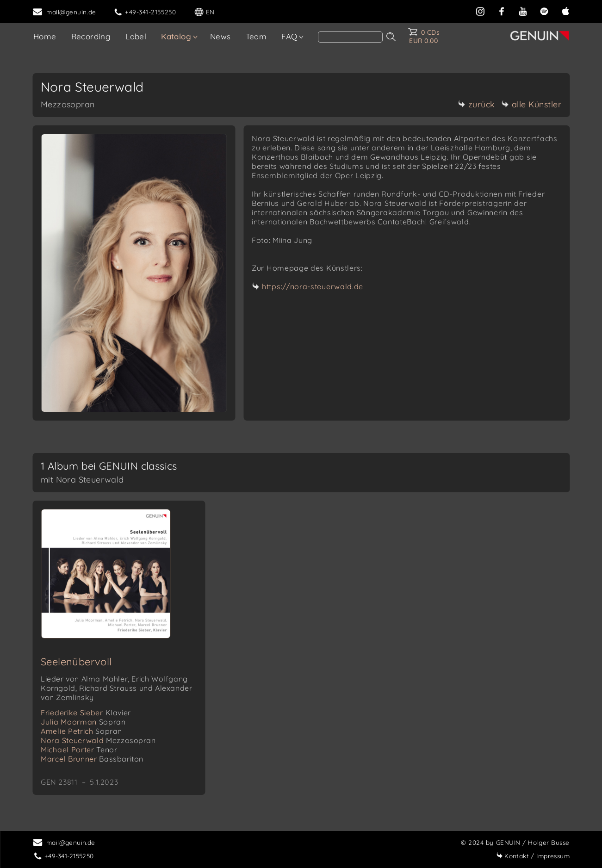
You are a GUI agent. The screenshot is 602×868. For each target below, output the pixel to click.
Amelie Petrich (81, 731)
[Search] (350, 37)
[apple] (565, 10)
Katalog (176, 36)
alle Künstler (532, 104)
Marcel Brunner (92, 759)
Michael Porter (79, 750)
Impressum (533, 856)
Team (256, 36)
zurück (477, 104)
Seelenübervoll (76, 662)
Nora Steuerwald (98, 740)
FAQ (289, 36)
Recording (91, 36)
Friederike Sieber (86, 713)
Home (45, 36)
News (220, 36)
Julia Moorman (83, 722)
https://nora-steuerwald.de (313, 286)
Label (136, 36)
